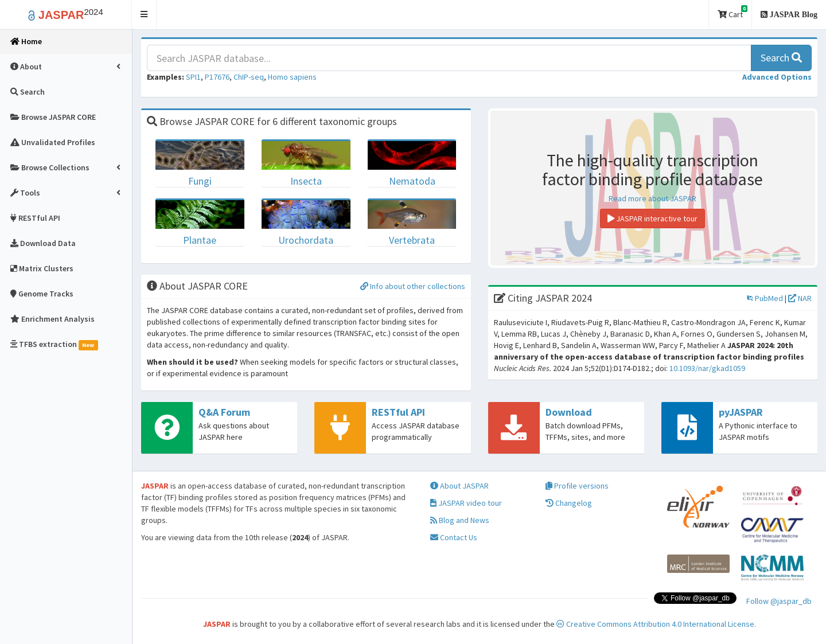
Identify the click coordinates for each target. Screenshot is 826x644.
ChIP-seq (249, 77)
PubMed (765, 298)
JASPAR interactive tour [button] (652, 218)
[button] (144, 15)
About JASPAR (459, 486)
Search (781, 58)
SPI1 (193, 77)
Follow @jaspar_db (779, 601)
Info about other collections (413, 286)
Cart (733, 12)
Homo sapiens (292, 77)
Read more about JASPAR (652, 198)
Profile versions (577, 486)
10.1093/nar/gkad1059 (707, 368)
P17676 (217, 77)
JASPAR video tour (466, 503)
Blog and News (460, 520)
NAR (800, 298)
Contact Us (454, 537)
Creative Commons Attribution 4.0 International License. (656, 624)
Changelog (569, 503)
